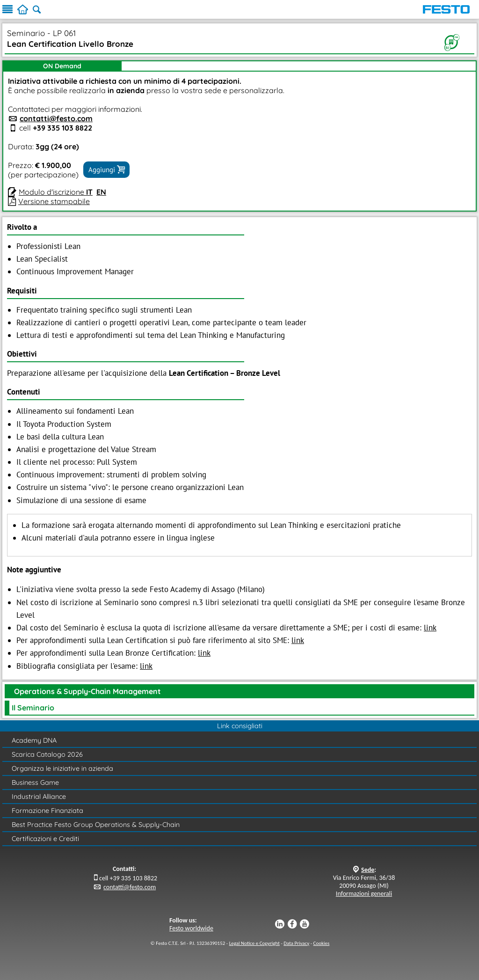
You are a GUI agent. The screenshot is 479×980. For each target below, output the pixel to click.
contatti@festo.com (56, 118)
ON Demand (62, 66)
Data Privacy (296, 943)
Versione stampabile (54, 201)
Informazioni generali (364, 894)
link (430, 628)
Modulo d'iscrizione (56, 192)
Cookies (322, 943)
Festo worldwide (191, 928)
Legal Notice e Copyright (254, 943)
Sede (368, 870)
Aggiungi (106, 169)
